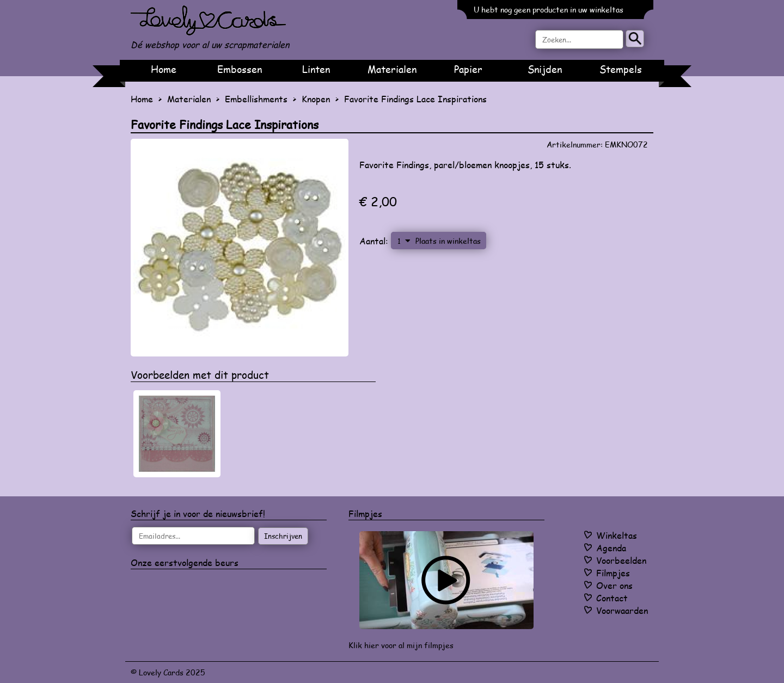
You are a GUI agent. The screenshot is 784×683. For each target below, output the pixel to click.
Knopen (316, 99)
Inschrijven (283, 536)
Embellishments (256, 99)
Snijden (545, 69)
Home (164, 69)
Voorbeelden (621, 560)
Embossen (240, 69)
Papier (468, 69)
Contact (612, 598)
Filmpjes (613, 573)
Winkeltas (617, 535)
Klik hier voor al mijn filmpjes (401, 645)
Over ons (614, 585)
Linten (316, 69)
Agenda (611, 548)
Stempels (621, 69)
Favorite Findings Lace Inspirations (415, 99)
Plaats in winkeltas (448, 241)
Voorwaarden (622, 610)
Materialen (392, 69)
